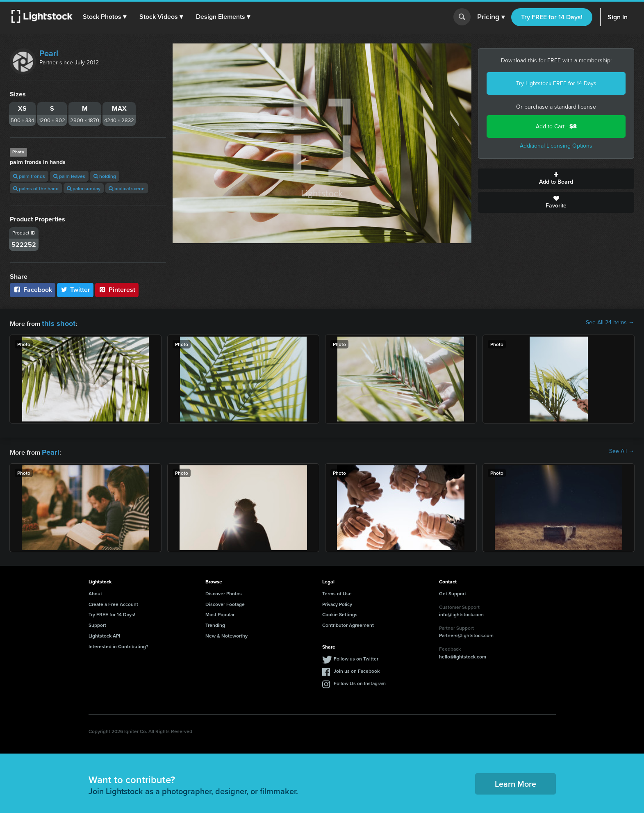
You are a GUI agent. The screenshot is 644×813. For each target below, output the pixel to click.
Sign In (618, 17)
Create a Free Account (113, 602)
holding (105, 176)
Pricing (491, 17)
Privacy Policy (337, 602)
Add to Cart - (556, 126)
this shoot (56, 322)
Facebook (33, 290)
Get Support (453, 591)
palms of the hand (36, 188)
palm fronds (29, 176)
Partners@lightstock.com (466, 633)
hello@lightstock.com (463, 654)
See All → (622, 450)
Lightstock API (104, 633)
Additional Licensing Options (556, 146)
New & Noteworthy (226, 633)
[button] (106, 17)
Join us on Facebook (357, 668)
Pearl (49, 53)
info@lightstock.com (461, 612)
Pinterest (117, 290)
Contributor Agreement (348, 623)
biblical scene (127, 188)
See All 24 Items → (610, 323)
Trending (215, 623)
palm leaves (69, 176)
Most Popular (220, 612)
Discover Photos (224, 591)
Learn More (515, 781)
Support (97, 623)
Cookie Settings (340, 612)
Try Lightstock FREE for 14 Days (556, 83)
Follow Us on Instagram (360, 681)
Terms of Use (337, 591)
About (95, 591)
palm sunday (84, 188)
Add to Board (556, 179)
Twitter (75, 290)
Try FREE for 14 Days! (552, 17)
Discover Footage (225, 602)
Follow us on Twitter (356, 656)
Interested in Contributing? (118, 644)
